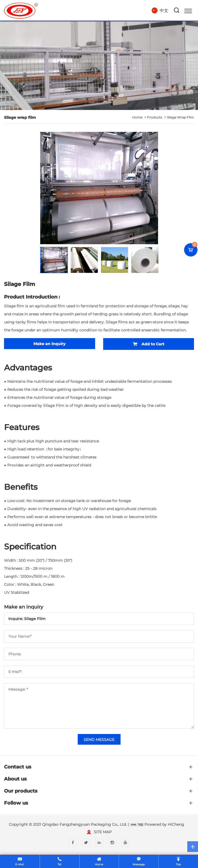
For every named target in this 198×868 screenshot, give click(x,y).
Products (155, 117)
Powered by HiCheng (164, 824)
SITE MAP (103, 832)
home (137, 117)
